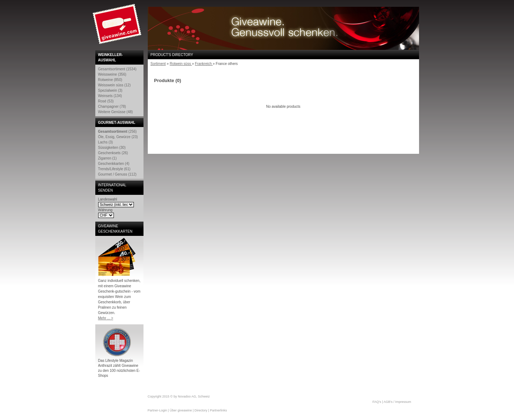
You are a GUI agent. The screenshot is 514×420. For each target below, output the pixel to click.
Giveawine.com (118, 27)
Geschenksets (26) (113, 153)
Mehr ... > (106, 318)
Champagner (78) (112, 107)
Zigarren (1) (107, 158)
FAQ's (377, 402)
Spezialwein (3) (110, 90)
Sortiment (158, 64)
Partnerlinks (218, 410)
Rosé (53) (106, 101)
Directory (201, 410)
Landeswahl (108, 199)
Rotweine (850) (110, 80)
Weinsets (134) (110, 96)
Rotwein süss (181, 64)
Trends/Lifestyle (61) (114, 169)
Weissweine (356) (112, 74)
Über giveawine (181, 410)
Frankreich (204, 64)
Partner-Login (158, 410)
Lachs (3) (106, 142)
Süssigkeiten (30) (112, 148)
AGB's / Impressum (397, 402)
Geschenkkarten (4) (114, 164)
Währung (105, 210)
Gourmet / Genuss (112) (117, 174)
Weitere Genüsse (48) (116, 112)
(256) (117, 131)
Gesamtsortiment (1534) (117, 69)
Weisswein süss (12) (115, 85)
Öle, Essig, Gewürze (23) (118, 137)
